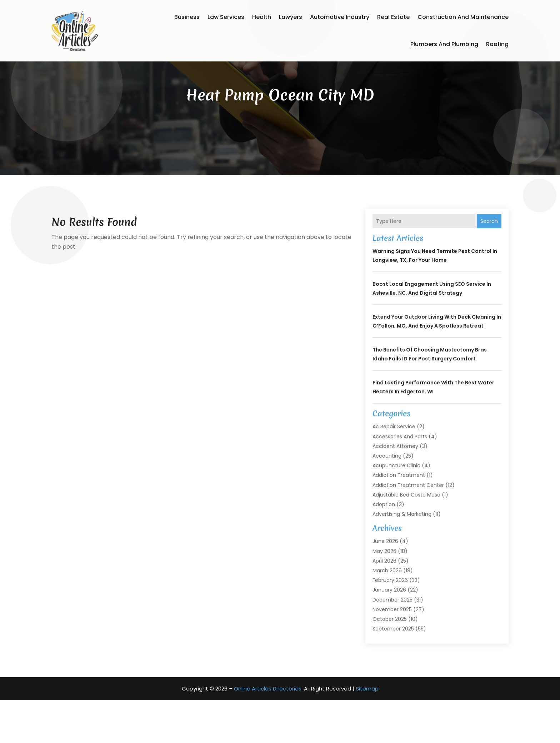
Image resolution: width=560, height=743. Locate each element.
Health (262, 17)
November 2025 (392, 652)
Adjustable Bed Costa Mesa (406, 538)
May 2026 (384, 594)
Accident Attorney (395, 489)
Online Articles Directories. (268, 731)
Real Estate (393, 17)
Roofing (497, 44)
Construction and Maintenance (463, 17)
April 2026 (384, 604)
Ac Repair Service (394, 469)
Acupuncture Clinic (396, 508)
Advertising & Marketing (402, 557)
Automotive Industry (340, 17)
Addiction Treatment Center (408, 528)
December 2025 (392, 643)
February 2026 (390, 623)
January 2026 (389, 633)
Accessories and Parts (400, 479)
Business (187, 17)
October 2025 (390, 662)
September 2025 (393, 672)
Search (489, 264)
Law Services (226, 17)
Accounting (387, 499)
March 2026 (387, 613)
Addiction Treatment (399, 518)
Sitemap (367, 731)
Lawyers (291, 17)
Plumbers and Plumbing (444, 44)
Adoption (384, 547)
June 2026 (385, 584)
